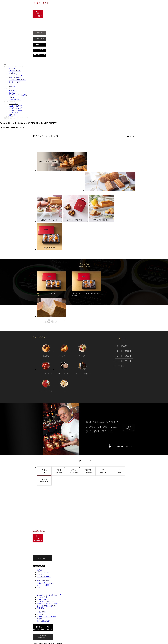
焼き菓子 (12, 68)
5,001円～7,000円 (15, 110)
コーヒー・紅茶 (15, 82)
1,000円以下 (13, 104)
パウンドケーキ (15, 71)
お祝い (11, 97)
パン (10, 84)
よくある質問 (42, 597)
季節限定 (12, 93)
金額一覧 (12, 115)
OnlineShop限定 (15, 100)
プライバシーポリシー (45, 601)
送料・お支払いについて (46, 606)
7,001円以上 (13, 113)
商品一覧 (12, 86)
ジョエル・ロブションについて (49, 595)
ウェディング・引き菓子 (18, 95)
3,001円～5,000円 (15, 108)
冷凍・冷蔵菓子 (15, 77)
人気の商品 (13, 91)
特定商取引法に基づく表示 (47, 604)
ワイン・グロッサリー (17, 80)
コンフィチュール (15, 75)
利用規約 (40, 608)
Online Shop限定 (43, 621)
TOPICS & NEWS (44, 599)
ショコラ (12, 73)
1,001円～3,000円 (15, 106)
